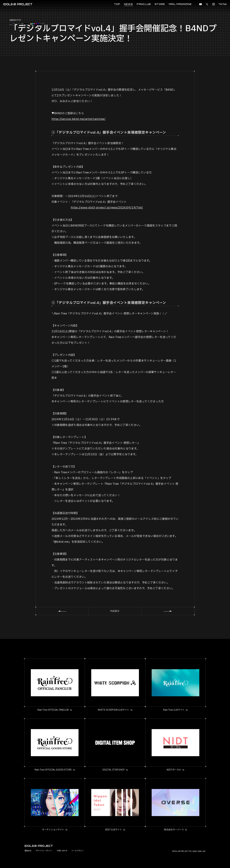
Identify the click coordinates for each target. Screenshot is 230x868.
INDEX (115, 611)
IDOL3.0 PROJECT (18, 4)
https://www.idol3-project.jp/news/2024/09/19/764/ (107, 208)
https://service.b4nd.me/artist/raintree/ (79, 119)
